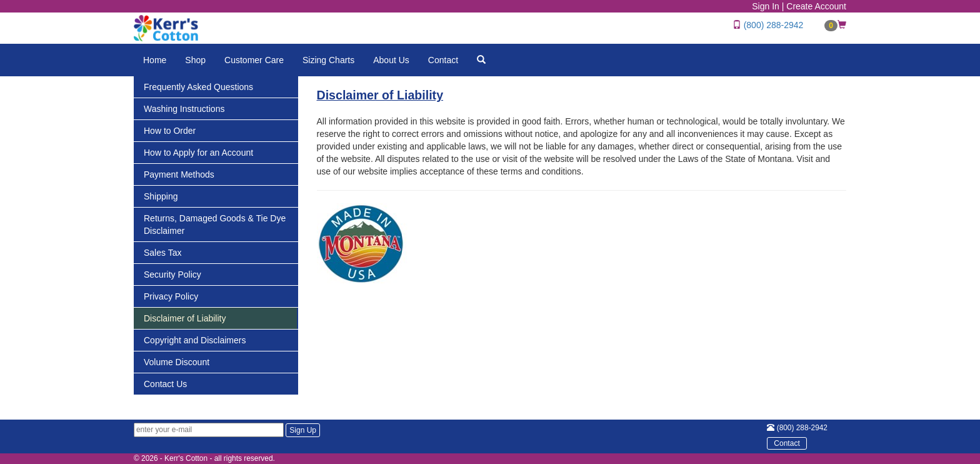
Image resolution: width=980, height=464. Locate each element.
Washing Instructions (184, 109)
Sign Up (303, 430)
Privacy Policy (171, 296)
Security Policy (172, 275)
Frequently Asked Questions (198, 87)
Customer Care (254, 60)
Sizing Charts (328, 60)
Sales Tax (162, 253)
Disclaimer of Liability (185, 318)
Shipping (161, 196)
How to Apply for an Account (198, 153)
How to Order (170, 131)
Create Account (816, 6)
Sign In (766, 6)
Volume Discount (177, 362)
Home (155, 60)
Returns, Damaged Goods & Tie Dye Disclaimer (215, 224)
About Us (391, 60)
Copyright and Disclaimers (195, 340)
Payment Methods (179, 174)
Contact (443, 60)
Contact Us (165, 384)
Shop (195, 60)
